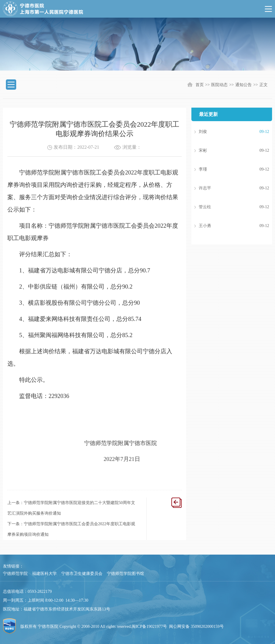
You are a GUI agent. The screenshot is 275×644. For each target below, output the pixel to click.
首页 (200, 85)
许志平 (225, 188)
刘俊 (225, 132)
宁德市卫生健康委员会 (82, 574)
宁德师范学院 (15, 574)
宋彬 (225, 151)
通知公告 (243, 85)
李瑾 (225, 169)
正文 (264, 85)
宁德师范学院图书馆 (125, 574)
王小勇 (225, 226)
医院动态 (219, 85)
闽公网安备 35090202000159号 (196, 627)
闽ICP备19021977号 (149, 627)
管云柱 (225, 207)
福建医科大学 (44, 574)
